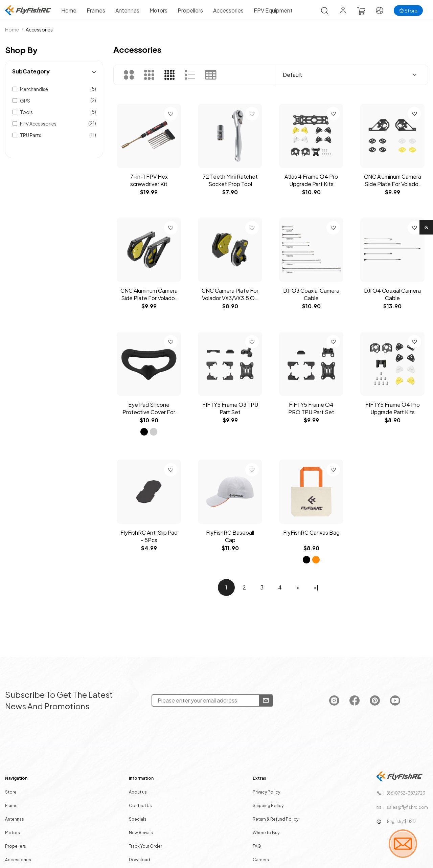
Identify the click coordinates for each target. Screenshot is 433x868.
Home (69, 10)
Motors (158, 10)
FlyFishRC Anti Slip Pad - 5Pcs (149, 536)
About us (141, 792)
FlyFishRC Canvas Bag (311, 532)
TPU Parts (31, 135)
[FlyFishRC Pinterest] (368, 704)
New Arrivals (144, 831)
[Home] (28, 10)
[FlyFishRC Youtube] (388, 704)
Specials (141, 818)
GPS (25, 101)
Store (19, 792)
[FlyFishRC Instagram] (329, 704)
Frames (96, 10)
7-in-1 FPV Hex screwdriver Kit (149, 180)
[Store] (408, 10)
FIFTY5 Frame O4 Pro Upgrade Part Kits (393, 408)
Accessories (228, 10)
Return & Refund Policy (273, 818)
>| (316, 587)
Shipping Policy (266, 805)
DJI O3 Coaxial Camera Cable (311, 294)
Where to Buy (264, 831)
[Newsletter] (264, 704)
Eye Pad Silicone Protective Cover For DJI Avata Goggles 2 (149, 408)
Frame (20, 805)
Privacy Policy (265, 792)
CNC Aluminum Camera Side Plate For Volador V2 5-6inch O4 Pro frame (149, 294)
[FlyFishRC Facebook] (349, 704)
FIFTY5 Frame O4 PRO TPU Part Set (311, 408)
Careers (259, 857)
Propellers (190, 10)
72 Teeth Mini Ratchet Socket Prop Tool (230, 180)
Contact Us (144, 805)
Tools (26, 112)
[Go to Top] (426, 227)
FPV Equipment (273, 10)
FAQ (255, 844)
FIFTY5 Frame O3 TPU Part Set (230, 408)
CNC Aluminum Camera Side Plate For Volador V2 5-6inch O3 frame (393, 180)
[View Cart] (361, 11)
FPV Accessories (38, 124)
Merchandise (34, 89)
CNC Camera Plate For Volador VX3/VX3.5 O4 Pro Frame (230, 294)
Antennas (127, 10)
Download (143, 857)
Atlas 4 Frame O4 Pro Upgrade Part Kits (311, 180)
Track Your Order (149, 844)
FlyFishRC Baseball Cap (230, 536)
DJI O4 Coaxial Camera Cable (392, 294)
